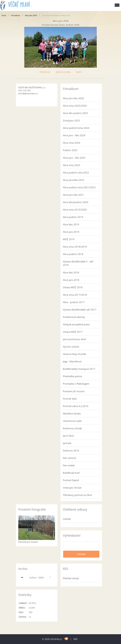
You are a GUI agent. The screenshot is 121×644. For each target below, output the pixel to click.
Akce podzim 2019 (73, 217)
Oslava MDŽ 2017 (73, 332)
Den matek (69, 465)
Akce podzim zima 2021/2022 (79, 187)
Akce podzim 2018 (73, 254)
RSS (76, 639)
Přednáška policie (72, 376)
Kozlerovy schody (72, 428)
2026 (41, 578)
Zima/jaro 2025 (71, 120)
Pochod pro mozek (28, 542)
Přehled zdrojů (71, 578)
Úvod (4, 15)
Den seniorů (69, 458)
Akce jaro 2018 (31, 15)
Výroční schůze (71, 347)
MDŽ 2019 (69, 239)
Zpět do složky (63, 72)
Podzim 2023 (70, 150)
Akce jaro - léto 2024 (74, 135)
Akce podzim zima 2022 (76, 173)
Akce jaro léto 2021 (73, 195)
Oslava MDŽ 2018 (73, 287)
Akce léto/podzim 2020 (76, 202)
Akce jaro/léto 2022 (74, 180)
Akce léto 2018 (71, 272)
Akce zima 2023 (72, 165)
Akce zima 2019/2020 (75, 210)
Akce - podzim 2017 (74, 302)
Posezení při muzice (74, 391)
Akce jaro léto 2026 (73, 98)
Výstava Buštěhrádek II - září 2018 (78, 263)
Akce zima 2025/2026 (75, 106)
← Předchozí (43, 72)
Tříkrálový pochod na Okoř (77, 495)
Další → (80, 72)
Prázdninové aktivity (74, 317)
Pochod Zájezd (71, 480)
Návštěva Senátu (72, 413)
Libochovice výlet (72, 421)
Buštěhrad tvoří (71, 473)
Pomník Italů (70, 399)
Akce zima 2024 (72, 143)
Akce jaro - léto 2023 (74, 158)
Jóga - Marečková (72, 361)
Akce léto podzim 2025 (75, 113)
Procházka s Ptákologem (76, 384)
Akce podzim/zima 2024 (76, 128)
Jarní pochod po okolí (74, 339)
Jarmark (67, 443)
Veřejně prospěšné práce (76, 324)
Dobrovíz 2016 (71, 451)
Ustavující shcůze (72, 488)
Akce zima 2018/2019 (75, 247)
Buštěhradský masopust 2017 (79, 369)
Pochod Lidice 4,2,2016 (76, 406)
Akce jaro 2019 (71, 232)
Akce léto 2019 (71, 224)
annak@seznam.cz (28, 93)
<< (23, 578)
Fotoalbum (16, 15)
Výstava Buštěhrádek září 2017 (80, 310)
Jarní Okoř (68, 436)
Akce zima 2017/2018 (75, 295)
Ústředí (67, 519)
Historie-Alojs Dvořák (74, 354)
